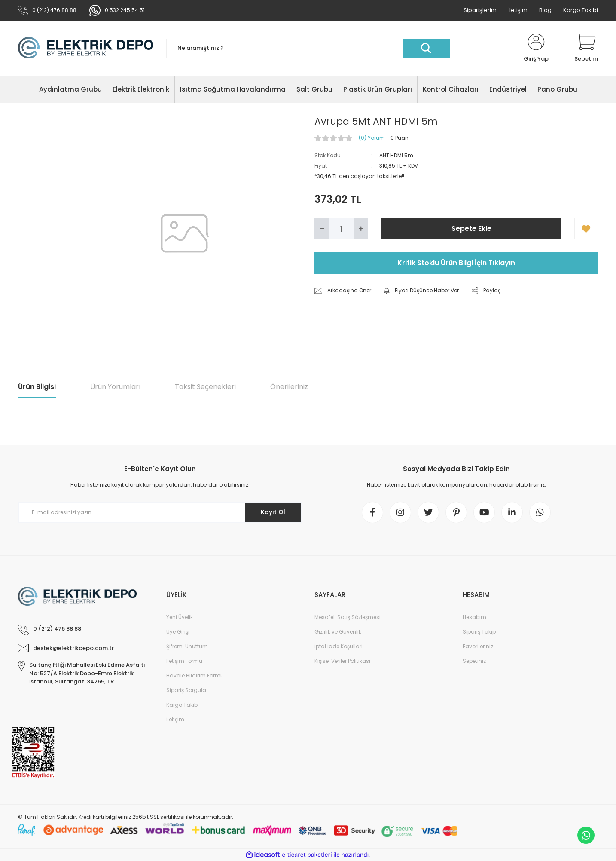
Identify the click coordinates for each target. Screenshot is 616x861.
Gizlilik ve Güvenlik (338, 632)
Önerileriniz (289, 387)
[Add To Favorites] (586, 229)
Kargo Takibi (581, 10)
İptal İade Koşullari (338, 646)
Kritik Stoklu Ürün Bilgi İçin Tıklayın (456, 263)
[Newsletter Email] (160, 512)
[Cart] (586, 48)
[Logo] (86, 48)
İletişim (518, 10)
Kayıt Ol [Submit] (273, 512)
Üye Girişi (178, 632)
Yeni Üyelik (180, 617)
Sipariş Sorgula (186, 690)
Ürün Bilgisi (37, 387)
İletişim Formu (184, 661)
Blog (545, 10)
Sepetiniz (474, 661)
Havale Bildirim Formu (195, 676)
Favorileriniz (478, 646)
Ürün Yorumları (115, 387)
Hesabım (474, 617)
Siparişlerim (480, 10)
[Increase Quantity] (361, 229)
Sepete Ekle (471, 228)
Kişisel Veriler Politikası (342, 661)
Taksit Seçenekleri (205, 387)
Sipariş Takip (479, 632)
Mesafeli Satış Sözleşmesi (348, 617)
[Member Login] (536, 48)
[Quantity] (341, 229)
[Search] (308, 48)
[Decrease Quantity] (322, 229)
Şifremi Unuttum (187, 646)
